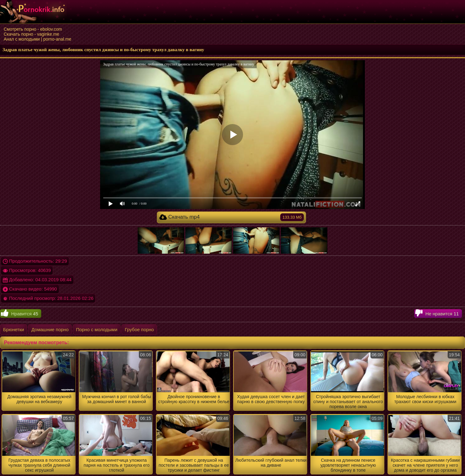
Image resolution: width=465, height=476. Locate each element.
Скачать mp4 (232, 217)
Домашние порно (50, 329)
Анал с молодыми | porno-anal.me (38, 39)
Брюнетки (13, 329)
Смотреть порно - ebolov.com (33, 29)
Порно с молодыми (97, 329)
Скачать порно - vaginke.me (31, 34)
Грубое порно (139, 329)
